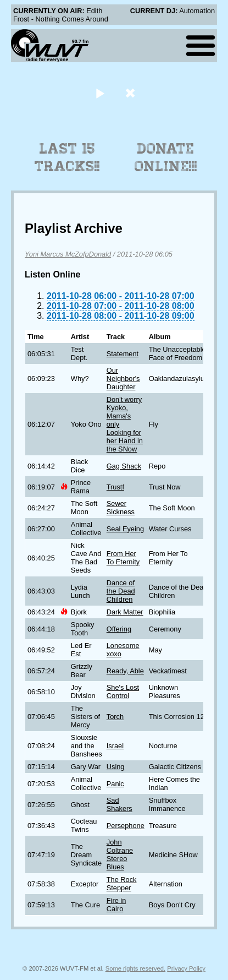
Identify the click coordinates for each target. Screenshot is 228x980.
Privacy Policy (186, 968)
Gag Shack (124, 466)
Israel (115, 746)
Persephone (126, 826)
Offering (119, 629)
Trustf (115, 487)
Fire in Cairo (116, 905)
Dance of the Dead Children (121, 591)
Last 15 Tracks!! (67, 157)
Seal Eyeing (125, 529)
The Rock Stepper (122, 884)
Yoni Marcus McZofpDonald (68, 254)
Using (116, 767)
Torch (115, 717)
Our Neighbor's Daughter (123, 379)
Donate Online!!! (166, 157)
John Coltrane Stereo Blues (120, 854)
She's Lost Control (123, 692)
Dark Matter (125, 612)
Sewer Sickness (121, 508)
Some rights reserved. (135, 968)
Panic (115, 784)
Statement (123, 354)
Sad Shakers (119, 804)
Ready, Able (125, 671)
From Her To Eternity (123, 558)
